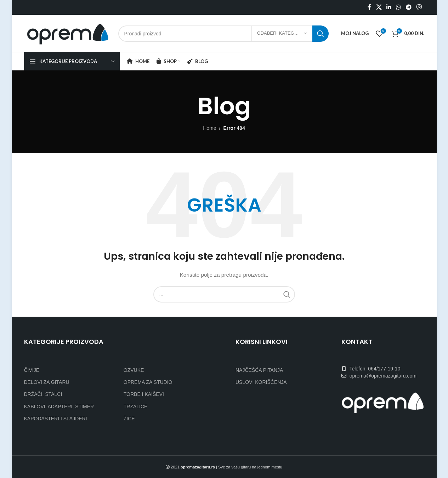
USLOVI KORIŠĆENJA (261, 382)
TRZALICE (136, 407)
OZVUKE (134, 370)
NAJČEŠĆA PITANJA (259, 370)
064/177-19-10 (384, 369)
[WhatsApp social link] (399, 7)
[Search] (223, 34)
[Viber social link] (419, 7)
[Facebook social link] (369, 7)
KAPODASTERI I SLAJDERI (56, 419)
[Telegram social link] (409, 7)
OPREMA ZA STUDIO (148, 382)
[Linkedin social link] (389, 7)
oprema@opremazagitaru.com (383, 376)
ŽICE (129, 419)
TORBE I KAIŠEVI (144, 394)
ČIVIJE (32, 370)
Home (209, 128)
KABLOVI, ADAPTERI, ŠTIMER (59, 407)
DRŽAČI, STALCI (43, 394)
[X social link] (379, 7)
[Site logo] (68, 33)
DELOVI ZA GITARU (47, 382)
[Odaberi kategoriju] (282, 34)
